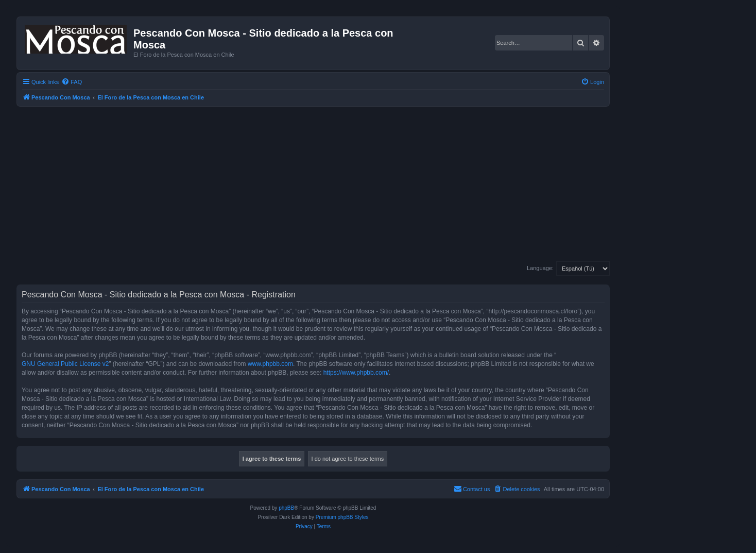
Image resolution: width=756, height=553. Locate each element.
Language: (540, 268)
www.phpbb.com (270, 364)
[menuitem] (72, 82)
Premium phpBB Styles (342, 517)
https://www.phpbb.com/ (356, 373)
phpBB (286, 508)
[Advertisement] (325, 184)
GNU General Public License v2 (65, 364)
